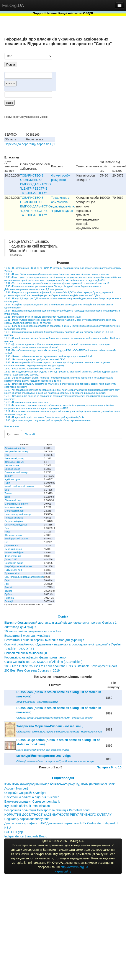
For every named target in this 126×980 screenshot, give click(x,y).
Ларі (7, 584)
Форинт (9, 476)
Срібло (8, 594)
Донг (7, 528)
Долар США (11, 559)
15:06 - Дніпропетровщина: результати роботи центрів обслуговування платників (47, 420)
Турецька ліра (12, 573)
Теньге (8, 493)
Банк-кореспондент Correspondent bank (32, 802)
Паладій (9, 601)
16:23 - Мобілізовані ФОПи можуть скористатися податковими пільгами (43, 317)
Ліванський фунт (13, 500)
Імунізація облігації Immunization (27, 806)
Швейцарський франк (16, 539)
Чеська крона (12, 465)
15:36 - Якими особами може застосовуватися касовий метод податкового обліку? (48, 356)
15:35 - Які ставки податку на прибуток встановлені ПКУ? (35, 359)
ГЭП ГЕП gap (14, 832)
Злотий (8, 587)
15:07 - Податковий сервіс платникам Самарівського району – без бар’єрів (44, 417)
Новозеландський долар (18, 514)
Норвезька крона (14, 518)
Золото (8, 591)
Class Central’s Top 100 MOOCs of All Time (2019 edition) (43, 662)
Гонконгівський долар (16, 472)
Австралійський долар (16, 451)
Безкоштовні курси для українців (27, 636)
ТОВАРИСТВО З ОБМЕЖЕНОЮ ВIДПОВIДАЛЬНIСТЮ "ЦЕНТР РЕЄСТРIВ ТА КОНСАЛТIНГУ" (35, 184)
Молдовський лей (14, 511)
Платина (9, 598)
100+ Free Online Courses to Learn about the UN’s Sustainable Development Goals (61, 666)
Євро (7, 580)
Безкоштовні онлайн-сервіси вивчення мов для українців (44, 640)
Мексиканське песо (15, 507)
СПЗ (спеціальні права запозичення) (24, 577)
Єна (7, 490)
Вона (7, 497)
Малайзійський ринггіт (16, 504)
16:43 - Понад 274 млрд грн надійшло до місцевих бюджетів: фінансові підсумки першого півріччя (57, 274)
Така (7, 455)
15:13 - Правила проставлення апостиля (26, 402)
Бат (7, 542)
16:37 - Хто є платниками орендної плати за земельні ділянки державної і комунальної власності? (57, 283)
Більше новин (12, 426)
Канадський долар (14, 458)
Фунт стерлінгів (13, 556)
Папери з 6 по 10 (109, 767)
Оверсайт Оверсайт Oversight (25, 793)
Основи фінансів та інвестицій (26, 653)
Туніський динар (13, 549)
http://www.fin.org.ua (74, 867)
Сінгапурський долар (16, 525)
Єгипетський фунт (14, 552)
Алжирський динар (15, 448)
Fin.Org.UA (13, 5)
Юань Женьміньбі (14, 462)
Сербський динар (14, 563)
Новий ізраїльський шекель (19, 486)
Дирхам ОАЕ (11, 546)
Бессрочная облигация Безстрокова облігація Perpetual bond (47, 810)
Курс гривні (13, 434)
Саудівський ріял (14, 521)
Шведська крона (13, 535)
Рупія (7, 483)
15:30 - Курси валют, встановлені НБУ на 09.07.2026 (32, 369)
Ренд (7, 532)
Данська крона (12, 469)
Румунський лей (13, 570)
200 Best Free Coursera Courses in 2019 (32, 670)
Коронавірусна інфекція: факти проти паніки (35, 657)
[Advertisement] (89, 76)
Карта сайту (63, 871)
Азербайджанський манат (18, 566)
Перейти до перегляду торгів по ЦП (30, 144)
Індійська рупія (12, 479)
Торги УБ (30, 434)
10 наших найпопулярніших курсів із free (33, 631)
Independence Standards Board (26, 836)
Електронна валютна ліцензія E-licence (32, 797)
